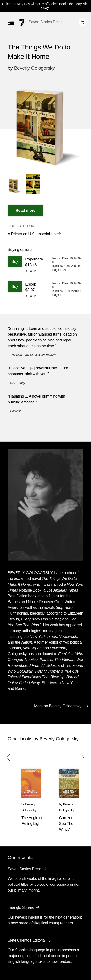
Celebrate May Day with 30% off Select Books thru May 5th (44, 4)
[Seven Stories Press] (22, 23)
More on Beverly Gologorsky (58, 706)
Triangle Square (21, 908)
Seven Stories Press (45, 22)
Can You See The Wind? (66, 824)
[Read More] (26, 211)
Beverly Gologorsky (34, 68)
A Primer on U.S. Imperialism (32, 234)
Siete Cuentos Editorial (27, 940)
